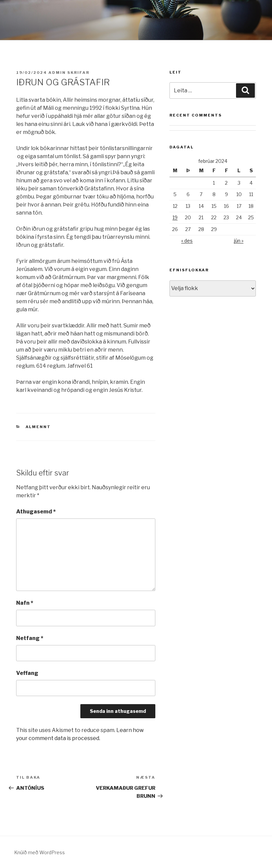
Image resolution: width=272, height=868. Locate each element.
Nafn (25, 603)
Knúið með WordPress (40, 852)
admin (57, 73)
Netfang (30, 638)
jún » (239, 241)
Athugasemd (36, 512)
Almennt (38, 427)
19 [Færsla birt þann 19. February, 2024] (175, 217)
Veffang (27, 673)
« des (187, 241)
